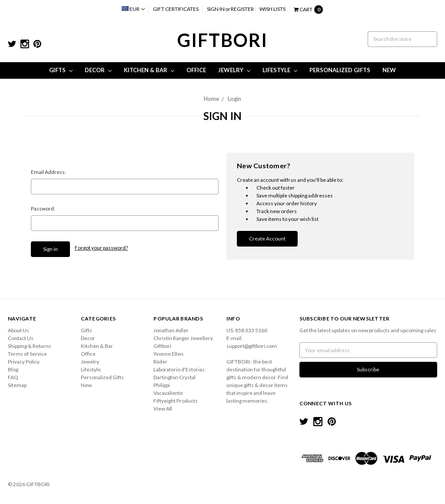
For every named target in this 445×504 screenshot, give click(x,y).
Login (234, 99)
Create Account (267, 239)
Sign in (216, 9)
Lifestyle (280, 70)
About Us (18, 330)
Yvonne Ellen (168, 354)
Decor (98, 70)
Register (242, 9)
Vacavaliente (168, 393)
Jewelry (234, 70)
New (389, 70)
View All (163, 409)
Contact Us (21, 338)
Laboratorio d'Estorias (179, 369)
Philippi (162, 385)
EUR (133, 9)
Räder (160, 362)
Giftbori (162, 346)
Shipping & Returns (30, 346)
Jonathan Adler (171, 330)
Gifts (61, 70)
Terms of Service (27, 354)
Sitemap (17, 385)
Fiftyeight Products (176, 401)
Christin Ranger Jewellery (183, 338)
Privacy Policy (24, 362)
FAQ (13, 377)
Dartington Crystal (174, 377)
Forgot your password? (101, 248)
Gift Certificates (176, 9)
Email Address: (48, 172)
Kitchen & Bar (149, 70)
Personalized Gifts (340, 70)
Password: (43, 209)
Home (211, 99)
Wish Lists (272, 9)
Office (196, 70)
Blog (13, 369)
